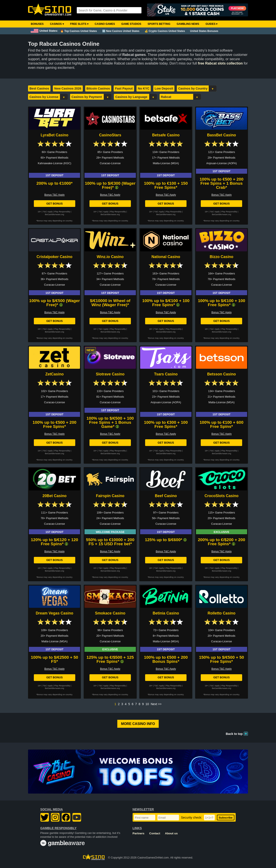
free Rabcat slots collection (220, 63)
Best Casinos (39, 88)
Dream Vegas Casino (55, 613)
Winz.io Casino (110, 257)
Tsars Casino (166, 374)
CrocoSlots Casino (222, 496)
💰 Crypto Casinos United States (165, 31)
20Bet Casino (54, 496)
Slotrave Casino (110, 374)
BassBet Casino (221, 135)
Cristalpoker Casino (55, 257)
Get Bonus (55, 204)
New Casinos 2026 (68, 88)
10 (147, 704)
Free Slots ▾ (79, 24)
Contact (155, 833)
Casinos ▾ (57, 24)
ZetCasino (54, 374)
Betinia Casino (166, 613)
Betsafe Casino (166, 135)
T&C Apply (48, 212)
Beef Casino (166, 496)
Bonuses (37, 24)
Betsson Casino (222, 374)
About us (171, 833)
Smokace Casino (110, 613)
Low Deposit (164, 88)
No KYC (144, 88)
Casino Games (105, 24)
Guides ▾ (211, 24)
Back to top (234, 734)
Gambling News (188, 24)
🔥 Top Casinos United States (79, 31)
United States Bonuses (204, 31)
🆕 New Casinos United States (121, 31)
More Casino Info (138, 724)
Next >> (156, 704)
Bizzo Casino (222, 257)
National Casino (166, 257)
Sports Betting (159, 24)
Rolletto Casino (222, 613)
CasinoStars (110, 135)
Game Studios (131, 24)
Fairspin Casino (110, 496)
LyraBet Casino (54, 135)
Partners (139, 833)
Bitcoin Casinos (98, 88)
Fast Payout (124, 88)
